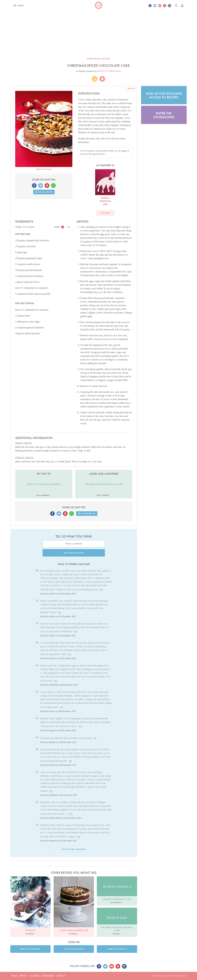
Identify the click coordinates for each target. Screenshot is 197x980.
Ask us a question (74, 949)
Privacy (24, 976)
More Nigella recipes (98, 59)
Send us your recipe (30, 949)
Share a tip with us (117, 949)
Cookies (35, 976)
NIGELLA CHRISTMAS (109, 71)
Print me (131, 89)
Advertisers (48, 976)
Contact (61, 976)
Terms (14, 976)
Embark (160, 976)
